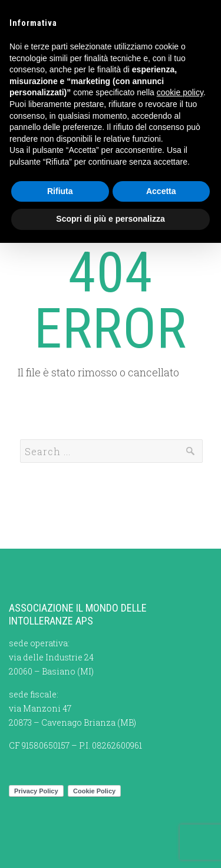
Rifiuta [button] (60, 191)
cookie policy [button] (180, 92)
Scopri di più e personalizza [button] (110, 219)
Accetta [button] (161, 191)
